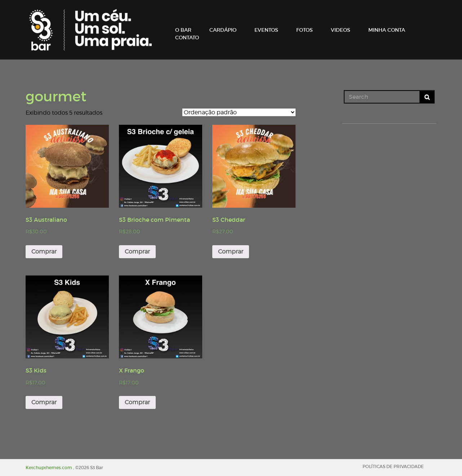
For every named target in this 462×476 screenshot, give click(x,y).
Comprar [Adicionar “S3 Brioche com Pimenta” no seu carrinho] (137, 252)
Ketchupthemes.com (49, 468)
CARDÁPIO (223, 30)
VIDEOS (341, 30)
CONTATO (187, 38)
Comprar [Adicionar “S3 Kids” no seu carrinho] (44, 402)
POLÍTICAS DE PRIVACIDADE (393, 466)
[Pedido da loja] (239, 112)
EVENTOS (266, 30)
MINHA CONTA (387, 30)
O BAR (183, 30)
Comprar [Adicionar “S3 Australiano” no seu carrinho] (44, 252)
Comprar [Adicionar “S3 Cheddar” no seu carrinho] (231, 252)
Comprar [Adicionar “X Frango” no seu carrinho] (137, 402)
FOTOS (305, 30)
